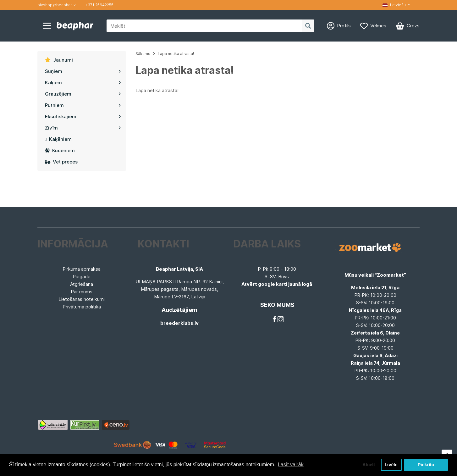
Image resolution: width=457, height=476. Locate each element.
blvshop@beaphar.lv (57, 5)
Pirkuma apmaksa (82, 269)
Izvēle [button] (391, 465)
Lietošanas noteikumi (82, 299)
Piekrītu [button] (426, 465)
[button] (396, 5)
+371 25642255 (99, 5)
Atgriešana (82, 284)
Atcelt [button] (369, 465)
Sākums (143, 54)
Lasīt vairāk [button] (291, 465)
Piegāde (82, 277)
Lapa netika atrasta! (176, 54)
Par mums (82, 292)
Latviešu (394, 5)
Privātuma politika (82, 307)
